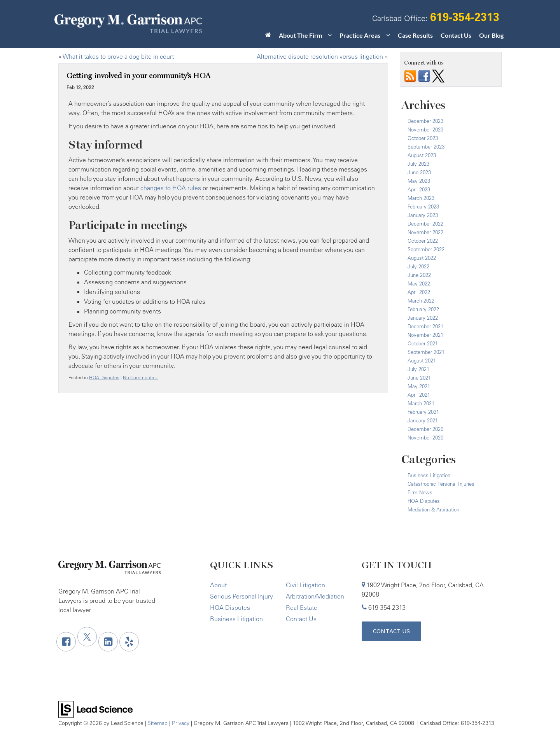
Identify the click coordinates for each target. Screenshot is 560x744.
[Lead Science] (95, 709)
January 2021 (423, 420)
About (218, 585)
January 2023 (423, 215)
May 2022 (419, 284)
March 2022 (421, 301)
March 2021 (421, 403)
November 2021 (425, 335)
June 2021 (419, 378)
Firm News (420, 492)
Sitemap (157, 723)
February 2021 (423, 412)
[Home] (268, 37)
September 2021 (426, 352)
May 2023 (419, 181)
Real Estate (302, 607)
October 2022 (423, 241)
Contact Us (456, 35)
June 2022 (419, 275)
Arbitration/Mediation (315, 596)
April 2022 (419, 292)
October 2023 (423, 138)
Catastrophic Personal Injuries (441, 484)
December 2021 (425, 326)
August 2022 (422, 258)
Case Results (415, 35)
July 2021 (418, 369)
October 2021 (423, 343)
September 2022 (426, 249)
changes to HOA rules (171, 188)
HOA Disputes (104, 377)
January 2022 (423, 318)
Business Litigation (429, 475)
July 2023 (418, 164)
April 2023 (419, 189)
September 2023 (426, 147)
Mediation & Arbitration (433, 509)
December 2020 (425, 429)
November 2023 (425, 130)
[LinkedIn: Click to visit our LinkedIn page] (108, 642)
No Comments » (140, 377)
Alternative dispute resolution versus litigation (320, 56)
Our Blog (491, 35)
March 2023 (421, 198)
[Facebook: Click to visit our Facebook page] (66, 642)
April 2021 (419, 395)
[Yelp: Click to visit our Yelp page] (129, 642)
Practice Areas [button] (360, 35)
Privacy (181, 723)
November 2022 (425, 232)
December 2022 (425, 224)
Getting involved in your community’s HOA (138, 76)
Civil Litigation (305, 585)
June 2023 (419, 172)
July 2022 (418, 266)
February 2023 (423, 207)
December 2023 (425, 121)
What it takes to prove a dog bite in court (118, 56)
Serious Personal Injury (241, 596)
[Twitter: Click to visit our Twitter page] (87, 637)
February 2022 (423, 309)
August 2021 (422, 361)
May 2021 (419, 386)
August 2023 (422, 155)
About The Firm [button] (300, 35)
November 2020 (425, 438)
